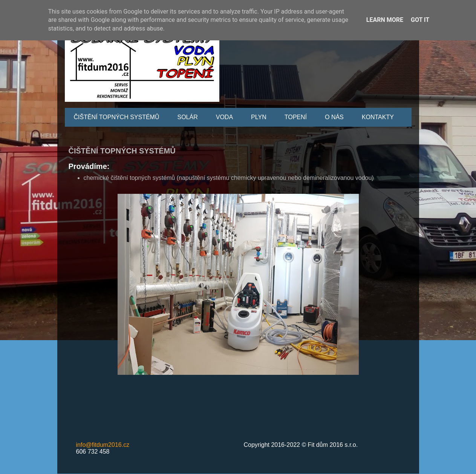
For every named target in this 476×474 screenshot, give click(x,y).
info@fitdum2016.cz (103, 445)
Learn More (385, 20)
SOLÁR (188, 117)
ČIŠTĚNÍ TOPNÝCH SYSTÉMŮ (117, 117)
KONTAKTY (378, 117)
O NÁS (334, 117)
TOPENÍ (296, 117)
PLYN (259, 117)
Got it (420, 20)
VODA (224, 117)
